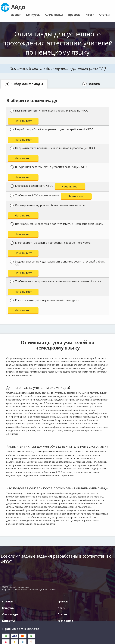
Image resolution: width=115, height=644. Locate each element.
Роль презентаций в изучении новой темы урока (45, 300)
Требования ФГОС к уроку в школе (35, 196)
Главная (15, 15)
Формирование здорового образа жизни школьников (47, 205)
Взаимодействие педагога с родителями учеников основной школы (57, 224)
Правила (74, 15)
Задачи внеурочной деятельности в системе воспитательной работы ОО (58, 263)
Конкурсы (33, 15)
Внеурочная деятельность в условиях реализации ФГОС (49, 167)
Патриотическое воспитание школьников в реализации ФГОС (53, 148)
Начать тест (23, 121)
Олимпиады (54, 15)
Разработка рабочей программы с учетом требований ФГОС (52, 129)
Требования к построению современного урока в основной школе (55, 281)
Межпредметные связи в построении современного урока (50, 243)
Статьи (104, 15)
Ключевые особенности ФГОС (32, 186)
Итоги (90, 15)
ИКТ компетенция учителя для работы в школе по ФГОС (49, 111)
